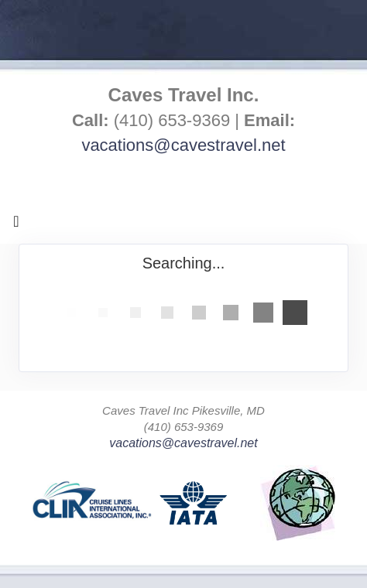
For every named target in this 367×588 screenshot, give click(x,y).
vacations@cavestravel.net (183, 145)
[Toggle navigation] (16, 225)
